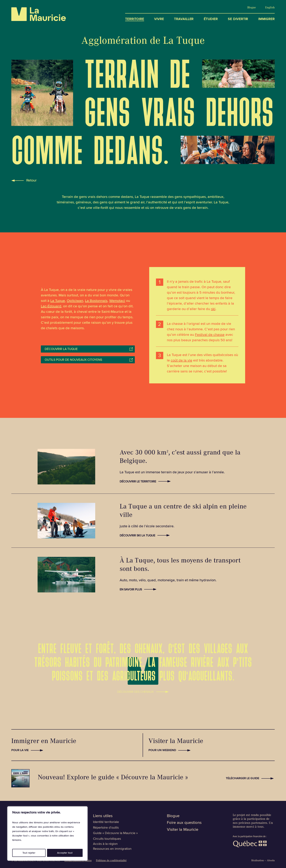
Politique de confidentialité (111, 861)
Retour (31, 180)
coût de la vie (181, 360)
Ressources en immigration (112, 849)
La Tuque (58, 301)
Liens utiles (103, 816)
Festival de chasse (210, 335)
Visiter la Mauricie (183, 830)
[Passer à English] (270, 8)
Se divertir (238, 19)
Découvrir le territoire (138, 482)
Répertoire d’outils (106, 828)
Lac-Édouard (51, 306)
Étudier (211, 19)
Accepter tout (65, 853)
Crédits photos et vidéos (78, 861)
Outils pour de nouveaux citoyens (73, 360)
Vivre (159, 19)
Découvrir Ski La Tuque (137, 536)
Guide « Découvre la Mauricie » (115, 833)
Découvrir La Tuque (61, 349)
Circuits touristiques (107, 839)
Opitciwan (75, 301)
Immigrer (266, 19)
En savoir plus (131, 589)
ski (213, 309)
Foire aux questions (184, 823)
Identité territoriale (106, 822)
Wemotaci (117, 301)
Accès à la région (105, 844)
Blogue (252, 8)
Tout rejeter (29, 853)
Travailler (184, 19)
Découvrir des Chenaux (135, 691)
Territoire (135, 19)
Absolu (271, 861)
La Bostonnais (96, 301)
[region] (47, 834)
